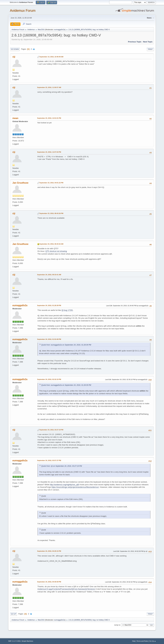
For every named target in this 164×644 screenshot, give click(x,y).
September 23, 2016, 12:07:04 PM (49, 152)
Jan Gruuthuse (20, 183)
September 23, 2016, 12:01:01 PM (49, 118)
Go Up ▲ (153, 641)
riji (14, 57)
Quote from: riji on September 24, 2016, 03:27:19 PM (62, 466)
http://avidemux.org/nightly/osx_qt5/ (65, 485)
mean (15, 118)
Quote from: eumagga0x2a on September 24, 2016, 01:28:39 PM (66, 345)
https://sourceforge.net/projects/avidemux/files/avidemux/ (75, 487)
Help (134, 641)
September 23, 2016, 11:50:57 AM (49, 87)
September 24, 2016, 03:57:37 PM (49, 460)
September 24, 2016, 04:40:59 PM (49, 582)
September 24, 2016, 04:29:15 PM (49, 551)
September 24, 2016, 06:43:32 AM (51, 244)
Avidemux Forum (23, 10)
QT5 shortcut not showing (56, 251)
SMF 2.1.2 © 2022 (14, 641)
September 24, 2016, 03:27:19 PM (51, 430)
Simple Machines (27, 641)
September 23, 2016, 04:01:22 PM (51, 183)
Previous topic (135, 42)
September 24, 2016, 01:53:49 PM (49, 339)
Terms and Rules (142, 641)
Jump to (117, 625)
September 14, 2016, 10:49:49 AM (51, 57)
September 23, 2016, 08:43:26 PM (51, 213)
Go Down (15, 49)
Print (150, 49)
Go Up (13, 614)
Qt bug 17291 (67, 310)
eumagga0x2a (60, 30)
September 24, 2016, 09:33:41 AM (49, 275)
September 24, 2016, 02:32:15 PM (49, 379)
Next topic (148, 42)
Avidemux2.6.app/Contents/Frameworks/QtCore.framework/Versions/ (66, 589)
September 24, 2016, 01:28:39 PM (49, 305)
